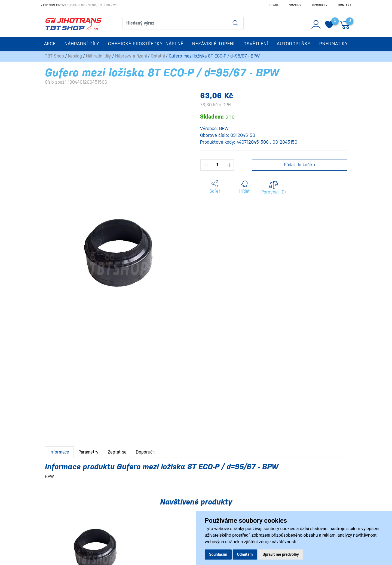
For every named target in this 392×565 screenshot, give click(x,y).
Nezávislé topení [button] (213, 44)
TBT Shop (54, 56)
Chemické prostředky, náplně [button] (146, 44)
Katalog (75, 56)
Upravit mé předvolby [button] (281, 554)
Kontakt (345, 5)
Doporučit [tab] (145, 452)
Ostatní (158, 56)
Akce (50, 44)
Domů (274, 5)
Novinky (295, 5)
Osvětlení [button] (256, 44)
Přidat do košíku (299, 165)
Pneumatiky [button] (334, 44)
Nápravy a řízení (131, 56)
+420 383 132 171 (53, 5)
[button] (215, 187)
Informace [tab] (59, 452)
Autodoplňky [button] (294, 44)
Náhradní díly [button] (82, 44)
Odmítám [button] (245, 554)
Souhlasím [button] (218, 554)
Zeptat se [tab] (117, 452)
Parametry (88, 452)
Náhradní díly (99, 56)
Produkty (320, 5)
